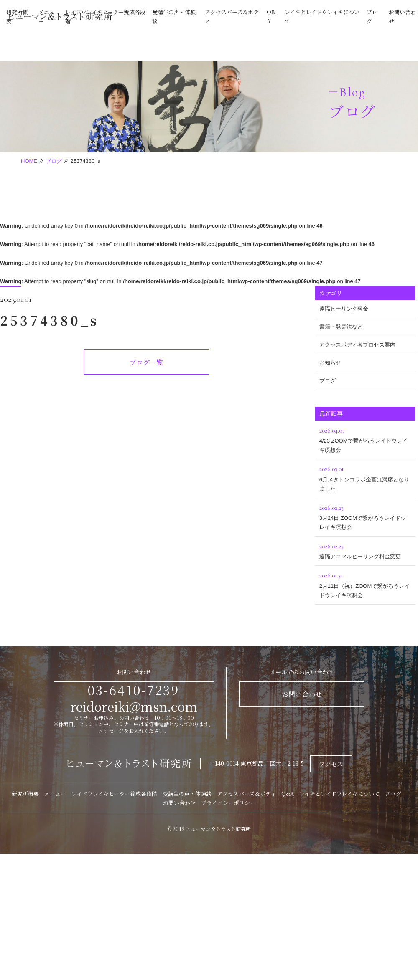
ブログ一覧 (146, 362)
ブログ (54, 161)
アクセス (331, 764)
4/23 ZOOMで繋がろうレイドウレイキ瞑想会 (365, 439)
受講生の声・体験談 (187, 794)
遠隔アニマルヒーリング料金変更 (365, 550)
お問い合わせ (302, 694)
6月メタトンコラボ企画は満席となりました (365, 477)
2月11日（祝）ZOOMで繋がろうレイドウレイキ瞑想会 (365, 584)
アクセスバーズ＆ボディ (246, 794)
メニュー (55, 794)
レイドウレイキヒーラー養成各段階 (114, 794)
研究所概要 (25, 794)
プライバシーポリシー (228, 803)
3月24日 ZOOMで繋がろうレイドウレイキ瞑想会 (365, 516)
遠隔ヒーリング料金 (344, 309)
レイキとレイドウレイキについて (339, 794)
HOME (29, 161)
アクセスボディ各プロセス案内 (357, 345)
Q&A (288, 794)
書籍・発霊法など (341, 327)
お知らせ (330, 363)
